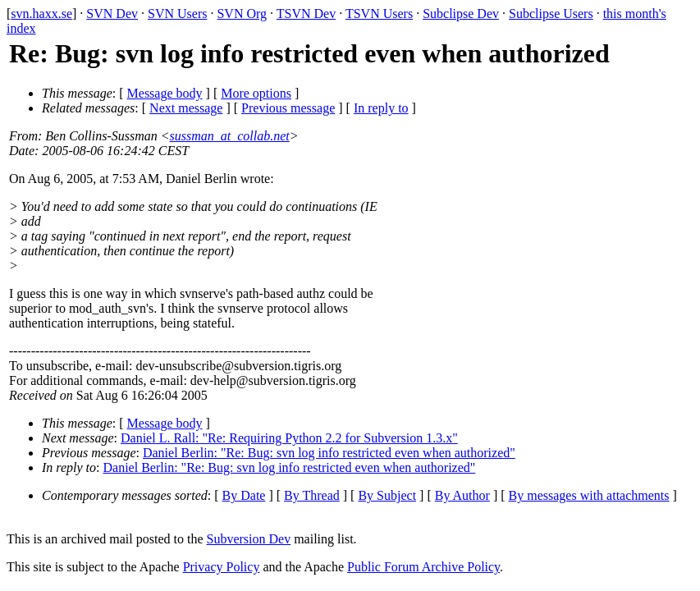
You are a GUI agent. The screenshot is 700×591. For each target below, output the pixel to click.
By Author (462, 495)
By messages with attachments (589, 495)
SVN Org (242, 14)
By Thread (312, 495)
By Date (244, 495)
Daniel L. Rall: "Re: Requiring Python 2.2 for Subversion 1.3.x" (289, 438)
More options (256, 93)
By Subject (387, 495)
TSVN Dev (306, 14)
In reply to (381, 108)
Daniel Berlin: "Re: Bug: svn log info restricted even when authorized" (329, 453)
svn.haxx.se (41, 14)
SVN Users (177, 14)
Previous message (288, 108)
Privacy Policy (222, 567)
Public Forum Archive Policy (423, 567)
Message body (165, 93)
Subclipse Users (551, 14)
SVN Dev (112, 14)
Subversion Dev (249, 539)
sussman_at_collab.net (230, 136)
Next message (186, 108)
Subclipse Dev (461, 14)
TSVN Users (379, 14)
